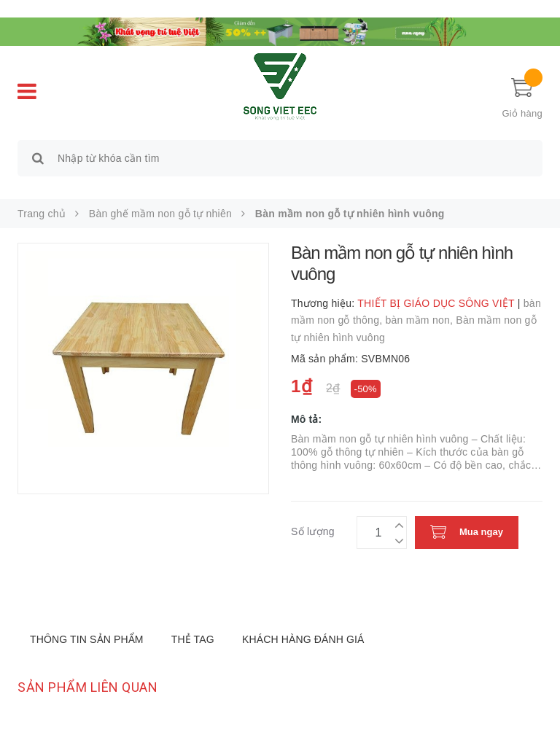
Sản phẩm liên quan (87, 687)
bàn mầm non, (420, 320)
